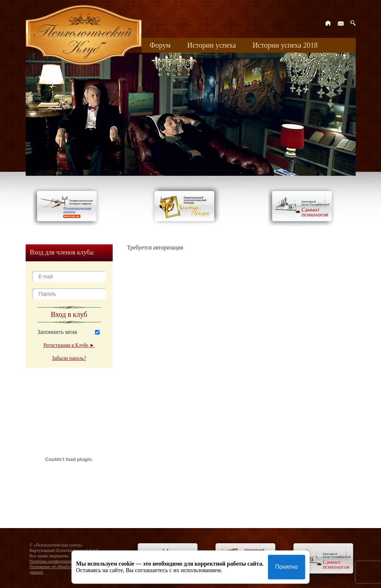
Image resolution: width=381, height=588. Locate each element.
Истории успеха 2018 (285, 45)
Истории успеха (211, 45)
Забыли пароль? (69, 358)
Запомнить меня (57, 332)
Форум (160, 45)
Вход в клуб (69, 314)
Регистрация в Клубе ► (69, 345)
